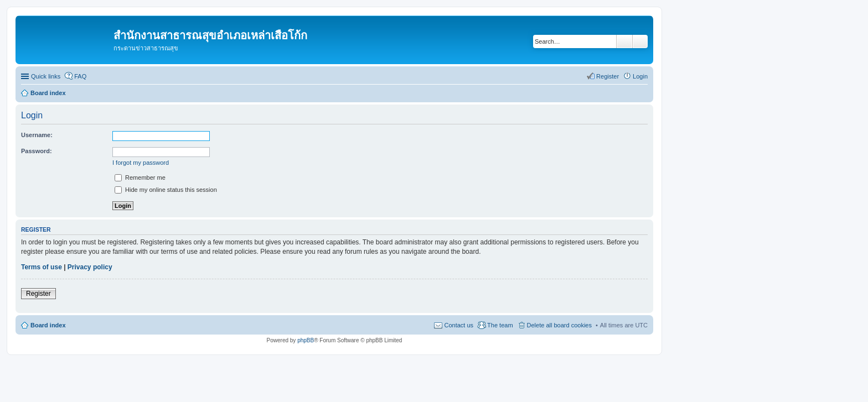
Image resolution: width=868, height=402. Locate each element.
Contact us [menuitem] (459, 325)
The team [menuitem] (500, 325)
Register (38, 294)
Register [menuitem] (608, 76)
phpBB (306, 340)
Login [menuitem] (640, 76)
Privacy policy (90, 267)
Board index (48, 325)
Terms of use (42, 267)
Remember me (140, 177)
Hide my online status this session (166, 190)
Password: (37, 151)
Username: (37, 135)
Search (624, 41)
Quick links (46, 76)
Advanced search (640, 41)
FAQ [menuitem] (80, 76)
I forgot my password (141, 163)
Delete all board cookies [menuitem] (559, 325)
